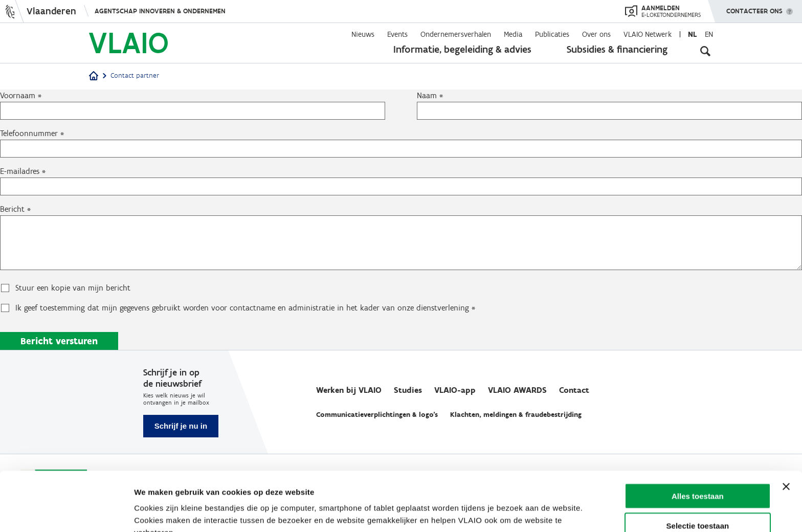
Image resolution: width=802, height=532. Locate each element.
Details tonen (549, 512)
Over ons (596, 34)
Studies (408, 390)
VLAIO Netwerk (648, 34)
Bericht (12, 209)
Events (397, 34)
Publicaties (552, 34)
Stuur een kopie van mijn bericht (73, 287)
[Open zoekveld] (705, 51)
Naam (427, 95)
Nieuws (363, 34)
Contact (574, 390)
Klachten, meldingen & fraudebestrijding (516, 415)
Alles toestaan (698, 442)
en (709, 34)
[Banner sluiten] (786, 433)
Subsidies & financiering (617, 49)
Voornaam (18, 95)
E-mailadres (20, 171)
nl (692, 34)
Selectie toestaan (698, 472)
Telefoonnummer (29, 133)
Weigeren (697, 502)
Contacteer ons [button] (754, 8)
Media (513, 34)
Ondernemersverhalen (456, 34)
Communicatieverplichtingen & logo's (377, 415)
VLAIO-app (455, 390)
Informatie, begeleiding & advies (462, 49)
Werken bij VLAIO (349, 390)
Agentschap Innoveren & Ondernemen (160, 11)
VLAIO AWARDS (517, 390)
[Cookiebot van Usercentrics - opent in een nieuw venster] (66, 512)
